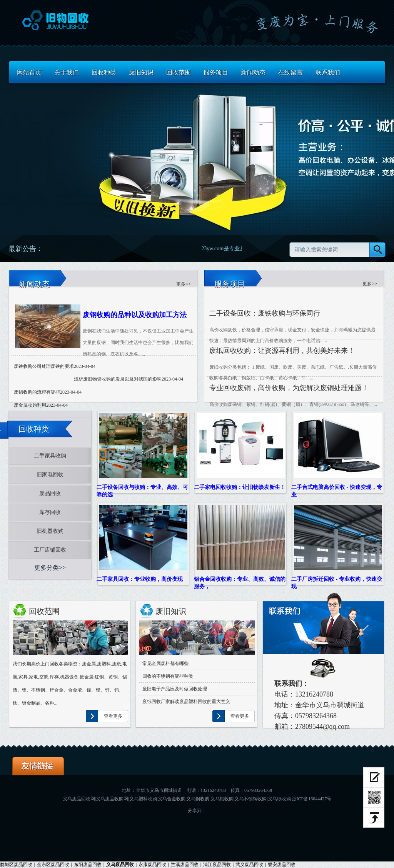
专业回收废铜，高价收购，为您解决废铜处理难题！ (289, 388)
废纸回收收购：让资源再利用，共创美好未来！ (282, 351)
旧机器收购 (50, 531)
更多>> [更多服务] (184, 284)
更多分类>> (50, 568)
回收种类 (104, 72)
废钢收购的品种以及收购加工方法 (135, 315)
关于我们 (67, 72)
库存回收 (50, 512)
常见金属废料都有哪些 (165, 663)
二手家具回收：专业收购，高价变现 (140, 579)
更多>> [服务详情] (370, 284)
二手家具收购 (50, 456)
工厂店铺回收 (50, 550)
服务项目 (216, 72)
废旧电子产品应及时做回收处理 (175, 689)
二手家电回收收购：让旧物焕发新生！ (240, 487)
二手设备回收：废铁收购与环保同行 (265, 313)
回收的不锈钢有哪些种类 (168, 676)
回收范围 (179, 72)
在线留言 (290, 72)
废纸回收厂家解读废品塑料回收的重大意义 (186, 702)
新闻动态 (253, 72)
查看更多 (113, 716)
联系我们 (328, 72)
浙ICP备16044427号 (312, 799)
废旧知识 (141, 72)
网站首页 (29, 72)
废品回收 (50, 493)
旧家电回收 (50, 475)
